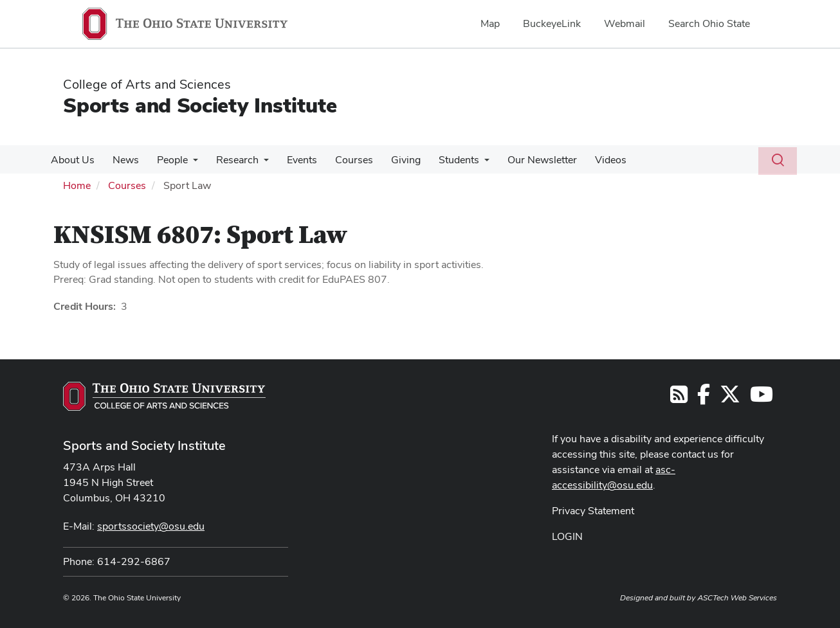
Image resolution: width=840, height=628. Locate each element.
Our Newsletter (520, 160)
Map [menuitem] (490, 23)
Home (77, 185)
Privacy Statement (593, 511)
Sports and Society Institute (200, 105)
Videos (586, 160)
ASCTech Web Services (737, 598)
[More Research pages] (255, 163)
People (166, 160)
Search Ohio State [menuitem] (709, 23)
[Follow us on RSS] (679, 398)
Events (290, 160)
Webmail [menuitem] (625, 23)
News (122, 160)
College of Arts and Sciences (147, 84)
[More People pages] (187, 163)
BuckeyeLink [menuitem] (552, 23)
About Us (71, 160)
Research (228, 160)
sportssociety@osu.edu (151, 526)
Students (440, 160)
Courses (340, 160)
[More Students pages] (465, 163)
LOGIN (567, 536)
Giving (389, 160)
